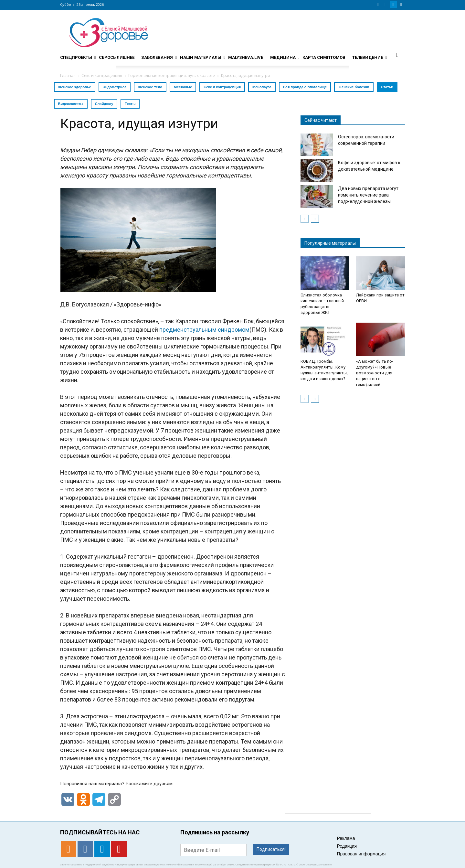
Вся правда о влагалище (305, 87)
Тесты (130, 104)
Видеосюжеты (71, 104)
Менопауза (262, 87)
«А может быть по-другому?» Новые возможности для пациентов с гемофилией (375, 373)
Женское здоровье (75, 87)
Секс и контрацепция (222, 87)
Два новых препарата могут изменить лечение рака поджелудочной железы (368, 195)
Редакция (347, 846)
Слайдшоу (104, 104)
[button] (397, 55)
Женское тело (150, 87)
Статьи (387, 87)
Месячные (183, 87)
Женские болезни (354, 87)
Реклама (346, 838)
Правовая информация (361, 854)
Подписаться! (271, 849)
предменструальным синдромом (204, 330)
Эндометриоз (115, 87)
